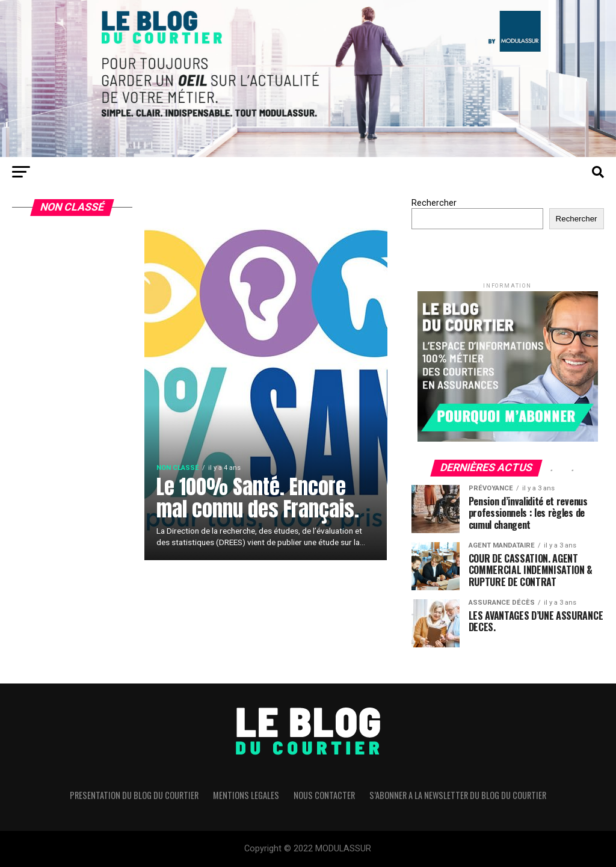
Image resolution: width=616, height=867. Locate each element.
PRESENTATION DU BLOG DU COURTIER (134, 795)
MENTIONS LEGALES (246, 795)
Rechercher (434, 203)
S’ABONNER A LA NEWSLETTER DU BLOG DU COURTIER (458, 795)
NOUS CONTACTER (324, 795)
